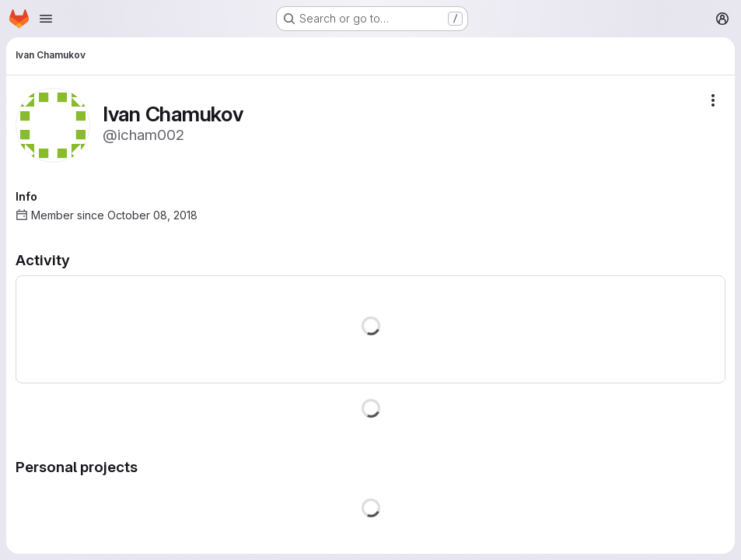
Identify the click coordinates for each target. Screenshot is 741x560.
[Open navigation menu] (46, 19)
